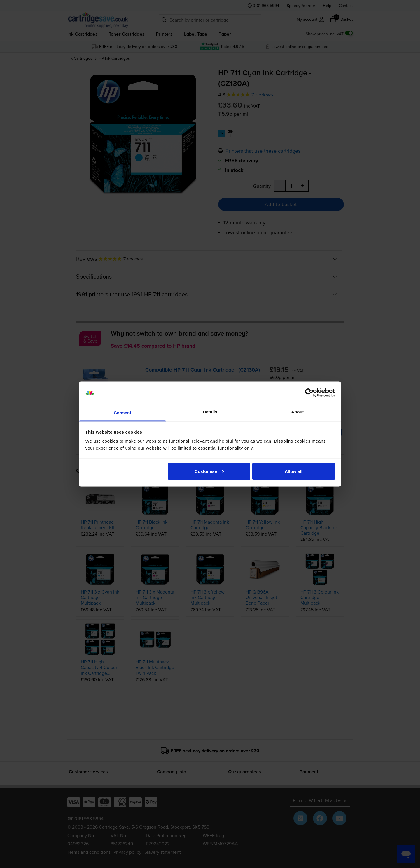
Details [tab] (210, 412)
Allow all (294, 471)
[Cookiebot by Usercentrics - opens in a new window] (309, 393)
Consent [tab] (123, 413)
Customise (209, 471)
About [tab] (297, 412)
